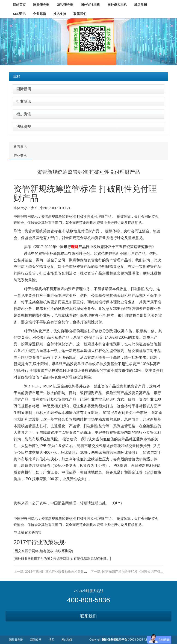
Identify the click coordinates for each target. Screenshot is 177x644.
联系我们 (88, 616)
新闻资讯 (20, 146)
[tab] (88, 77)
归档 (16, 77)
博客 (51, 640)
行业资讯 (24, 101)
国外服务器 (23, 559)
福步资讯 (24, 114)
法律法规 (24, 126)
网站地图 (67, 640)
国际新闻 (24, 89)
